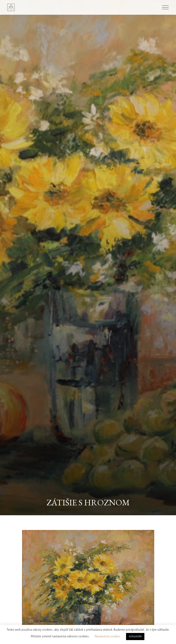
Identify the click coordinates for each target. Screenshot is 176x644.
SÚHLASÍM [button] (135, 637)
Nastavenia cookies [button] (107, 636)
